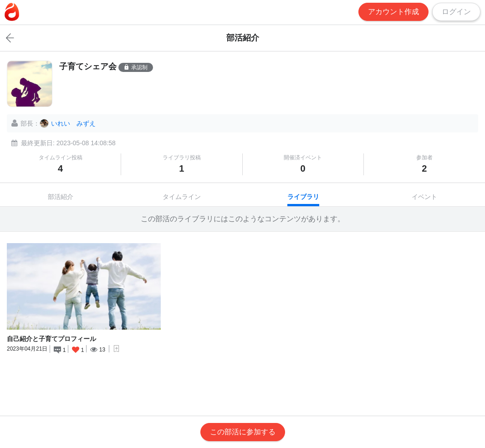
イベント (424, 197)
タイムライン (182, 197)
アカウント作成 (393, 12)
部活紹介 (61, 197)
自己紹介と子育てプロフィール (51, 339)
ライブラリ (303, 197)
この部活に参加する (243, 432)
